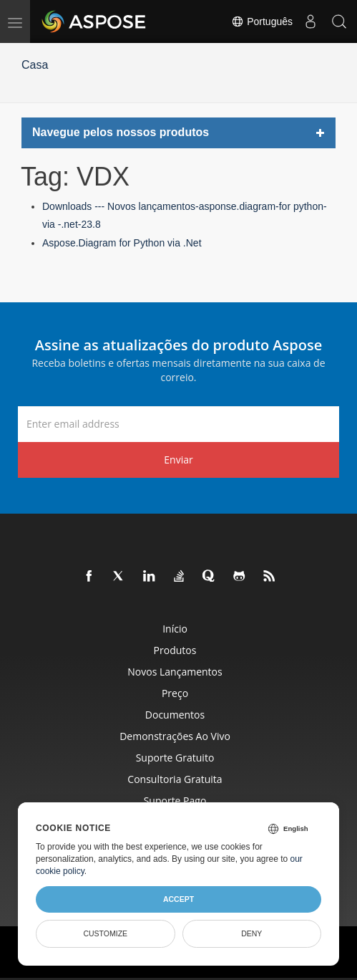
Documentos (175, 715)
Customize (105, 933)
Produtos (175, 650)
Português (262, 21)
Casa (35, 65)
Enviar (178, 460)
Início (175, 629)
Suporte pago (175, 801)
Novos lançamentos (175, 672)
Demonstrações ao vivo (175, 736)
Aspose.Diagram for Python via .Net (122, 243)
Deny (251, 933)
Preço (175, 693)
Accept (178, 899)
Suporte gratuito (175, 758)
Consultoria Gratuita (175, 779)
